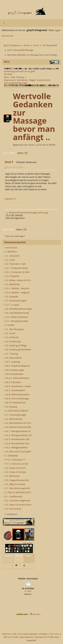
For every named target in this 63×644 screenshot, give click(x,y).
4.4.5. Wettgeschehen (15, 447)
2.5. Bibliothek (12, 284)
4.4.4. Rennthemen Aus (16, 443)
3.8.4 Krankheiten (13, 374)
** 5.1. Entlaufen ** (14, 460)
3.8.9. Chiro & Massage (16, 398)
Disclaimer (22, 80)
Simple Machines (26, 637)
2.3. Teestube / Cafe (14, 264)
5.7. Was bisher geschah (17, 488)
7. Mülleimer (11, 514)
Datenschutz (44, 80)
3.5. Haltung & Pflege (15, 345)
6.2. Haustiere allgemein (17, 500)
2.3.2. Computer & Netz (16, 272)
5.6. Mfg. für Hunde (14, 484)
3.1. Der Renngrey (13, 329)
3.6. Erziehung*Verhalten (17, 350)
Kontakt (8, 74)
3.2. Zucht (9, 333)
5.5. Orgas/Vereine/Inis (16, 480)
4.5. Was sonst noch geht (17, 451)
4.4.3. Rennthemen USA (16, 439)
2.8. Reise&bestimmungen (18, 309)
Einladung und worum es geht (20, 71)
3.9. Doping (10, 407)
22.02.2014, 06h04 (15, 167)
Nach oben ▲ (55, 634)
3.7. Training (11, 354)
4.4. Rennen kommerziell (17, 427)
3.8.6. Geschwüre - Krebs (17, 386)
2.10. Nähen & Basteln (16, 317)
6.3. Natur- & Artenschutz (17, 505)
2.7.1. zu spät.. (12, 305)
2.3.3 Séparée (11, 276)
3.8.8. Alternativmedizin (16, 394)
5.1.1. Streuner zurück (16, 464)
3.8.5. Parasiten (12, 382)
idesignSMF (32, 640)
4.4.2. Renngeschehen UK (17, 435)
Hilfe (14, 634)
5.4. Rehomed (11, 476)
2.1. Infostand (11, 256)
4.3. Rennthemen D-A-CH (17, 423)
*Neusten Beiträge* (15, 236)
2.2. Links (9, 260)
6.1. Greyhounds (13, 496)
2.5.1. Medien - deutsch (16, 288)
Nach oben (8, 230)
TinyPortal (6, 634)
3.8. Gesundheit (12, 358)
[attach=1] (10, 199)
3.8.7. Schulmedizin (14, 390)
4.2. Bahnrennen (13, 419)
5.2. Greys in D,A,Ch (14, 468)
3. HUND (9, 325)
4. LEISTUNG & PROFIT (16, 411)
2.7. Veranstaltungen (15, 301)
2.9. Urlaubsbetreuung (16, 313)
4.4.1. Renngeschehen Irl (17, 431)
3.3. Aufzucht (11, 337)
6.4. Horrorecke (12, 509)
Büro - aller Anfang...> (15, 77)
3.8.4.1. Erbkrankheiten (16, 378)
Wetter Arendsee (28, 578)
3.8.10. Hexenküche (14, 402)
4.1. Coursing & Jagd (15, 415)
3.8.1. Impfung (12, 362)
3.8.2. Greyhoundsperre (17, 366)
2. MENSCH (10, 252)
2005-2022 (54, 637)
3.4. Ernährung (12, 341)
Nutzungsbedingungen (16, 83)
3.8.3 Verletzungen (14, 370)
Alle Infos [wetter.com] (35, 614)
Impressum (10, 80)
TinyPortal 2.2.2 (41, 637)
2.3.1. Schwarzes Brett (16, 268)
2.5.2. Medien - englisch (16, 292)
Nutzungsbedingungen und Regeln (33, 634)
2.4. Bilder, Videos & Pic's (17, 280)
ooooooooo (10, 248)
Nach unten (9, 153)
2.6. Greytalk (11, 297)
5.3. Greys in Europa (15, 472)
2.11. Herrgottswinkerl (16, 321)
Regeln (33, 80)
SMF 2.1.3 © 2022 (11, 637)
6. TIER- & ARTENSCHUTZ (17, 492)
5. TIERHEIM (10, 456)
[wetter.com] (22, 615)
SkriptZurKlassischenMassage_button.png (27, 213)
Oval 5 (9, 162)
